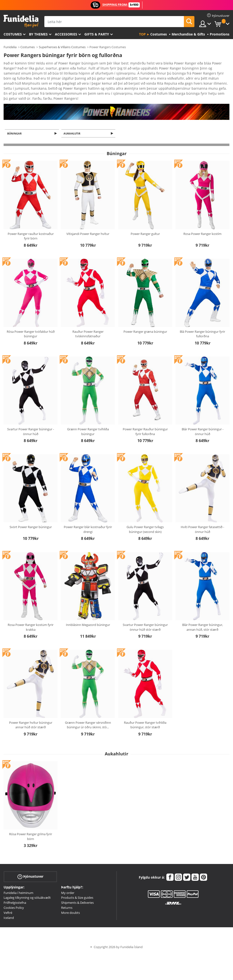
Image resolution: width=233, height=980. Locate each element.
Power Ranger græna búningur (145, 324)
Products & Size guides (77, 890)
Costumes (13, 34)
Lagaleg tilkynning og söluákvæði (27, 890)
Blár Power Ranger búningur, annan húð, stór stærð (203, 619)
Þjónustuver (30, 868)
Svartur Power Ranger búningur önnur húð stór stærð (145, 619)
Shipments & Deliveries (77, 895)
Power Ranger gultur (145, 226)
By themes (38, 34)
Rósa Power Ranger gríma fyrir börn (31, 828)
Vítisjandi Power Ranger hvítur (88, 226)
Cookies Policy (14, 900)
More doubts (70, 905)
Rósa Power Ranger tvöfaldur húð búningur (31, 326)
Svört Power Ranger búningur (31, 519)
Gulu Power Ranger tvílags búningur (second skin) (145, 521)
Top (142, 34)
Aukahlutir (73, 125)
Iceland (9, 910)
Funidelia (10, 47)
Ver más (15, 90)
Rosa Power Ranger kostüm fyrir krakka (31, 619)
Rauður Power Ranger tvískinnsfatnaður (88, 326)
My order (68, 885)
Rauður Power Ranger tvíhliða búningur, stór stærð (145, 717)
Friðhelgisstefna (15, 895)
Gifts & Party (97, 34)
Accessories (66, 34)
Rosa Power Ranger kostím (202, 226)
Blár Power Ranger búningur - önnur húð (203, 424)
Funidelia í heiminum (18, 885)
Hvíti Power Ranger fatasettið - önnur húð (202, 521)
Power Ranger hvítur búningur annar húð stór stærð (31, 717)
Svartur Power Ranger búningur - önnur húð (31, 424)
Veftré (8, 905)
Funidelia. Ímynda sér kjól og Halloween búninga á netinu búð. (21, 21)
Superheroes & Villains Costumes (62, 47)
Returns (67, 900)
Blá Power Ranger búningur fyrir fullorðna (202, 326)
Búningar (15, 125)
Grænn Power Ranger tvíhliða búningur (88, 424)
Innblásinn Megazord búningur (88, 617)
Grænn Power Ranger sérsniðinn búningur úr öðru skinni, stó (88, 717)
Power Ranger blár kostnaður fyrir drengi (88, 521)
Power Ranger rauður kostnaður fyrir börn (31, 228)
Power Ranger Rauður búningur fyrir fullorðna (145, 424)
